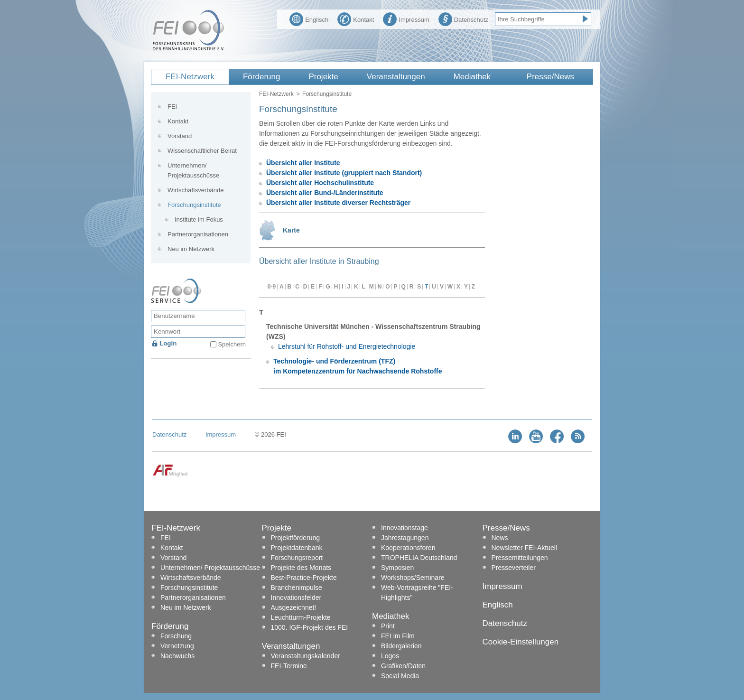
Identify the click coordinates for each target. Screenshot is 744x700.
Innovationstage (405, 528)
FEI (172, 107)
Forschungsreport (297, 558)
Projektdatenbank (297, 548)
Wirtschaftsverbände (196, 190)
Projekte (323, 77)
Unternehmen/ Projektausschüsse (193, 170)
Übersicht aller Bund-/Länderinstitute (325, 193)
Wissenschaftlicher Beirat (202, 151)
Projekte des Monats (301, 568)
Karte (291, 230)
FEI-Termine (289, 666)
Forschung (176, 636)
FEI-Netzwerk (190, 77)
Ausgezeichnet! (294, 607)
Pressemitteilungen (520, 558)
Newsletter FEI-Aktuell (524, 548)
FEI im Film (398, 636)
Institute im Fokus (199, 219)
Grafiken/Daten (403, 666)
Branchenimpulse (297, 588)
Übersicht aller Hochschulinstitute (320, 183)
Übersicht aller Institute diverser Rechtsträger (338, 203)
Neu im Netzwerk (191, 249)
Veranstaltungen (396, 77)
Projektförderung (296, 538)
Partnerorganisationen (198, 234)
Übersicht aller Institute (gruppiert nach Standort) (344, 173)
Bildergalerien (401, 646)
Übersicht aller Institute (303, 163)
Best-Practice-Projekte (304, 578)
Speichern (232, 344)
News (500, 538)
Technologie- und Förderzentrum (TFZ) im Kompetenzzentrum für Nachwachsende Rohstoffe (358, 366)
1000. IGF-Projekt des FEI (310, 627)
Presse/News (550, 77)
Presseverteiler (514, 568)
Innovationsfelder (296, 597)
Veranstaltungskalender (306, 656)
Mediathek (472, 77)
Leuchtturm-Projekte (301, 617)
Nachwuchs (177, 656)
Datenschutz (463, 19)
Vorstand (180, 136)
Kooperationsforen (408, 548)
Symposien (397, 568)
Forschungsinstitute (194, 205)
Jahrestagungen (405, 538)
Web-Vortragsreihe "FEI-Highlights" (417, 593)
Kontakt (356, 19)
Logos (390, 656)
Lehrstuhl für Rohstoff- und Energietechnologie (347, 346)
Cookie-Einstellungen (521, 642)
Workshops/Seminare (413, 578)
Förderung (261, 77)
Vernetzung (177, 646)
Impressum (406, 19)
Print (388, 626)
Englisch (309, 19)
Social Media (400, 676)
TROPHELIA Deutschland (419, 558)
